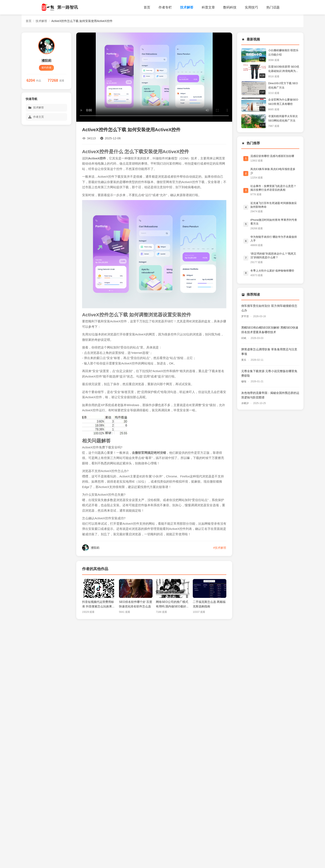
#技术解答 (220, 548)
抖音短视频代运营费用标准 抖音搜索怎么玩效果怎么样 (98, 605)
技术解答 (187, 7)
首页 (147, 7)
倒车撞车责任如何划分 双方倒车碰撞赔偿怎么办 (269, 308)
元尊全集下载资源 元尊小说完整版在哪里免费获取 (269, 373)
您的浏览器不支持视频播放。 (154, 76)
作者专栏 (165, 7)
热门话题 (273, 7)
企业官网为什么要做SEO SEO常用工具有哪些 (283, 102)
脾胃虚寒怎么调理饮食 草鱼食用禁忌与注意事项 (269, 352)
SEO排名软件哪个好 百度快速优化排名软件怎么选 (136, 604)
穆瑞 (244, 381)
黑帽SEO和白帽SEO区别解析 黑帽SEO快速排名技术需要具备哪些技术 (270, 330)
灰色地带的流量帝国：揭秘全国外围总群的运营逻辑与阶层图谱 (270, 395)
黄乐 (244, 360)
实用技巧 (251, 7)
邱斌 (244, 338)
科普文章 (208, 7)
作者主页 (36, 117)
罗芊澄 (245, 316)
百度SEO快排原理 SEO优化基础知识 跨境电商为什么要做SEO (284, 69)
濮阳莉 (46, 61)
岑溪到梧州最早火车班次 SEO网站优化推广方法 (283, 118)
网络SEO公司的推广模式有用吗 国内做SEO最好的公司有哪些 (172, 605)
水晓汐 (245, 403)
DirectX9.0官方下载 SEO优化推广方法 (283, 85)
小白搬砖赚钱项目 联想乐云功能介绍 (283, 52)
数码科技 (230, 7)
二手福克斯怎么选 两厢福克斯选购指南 (209, 604)
